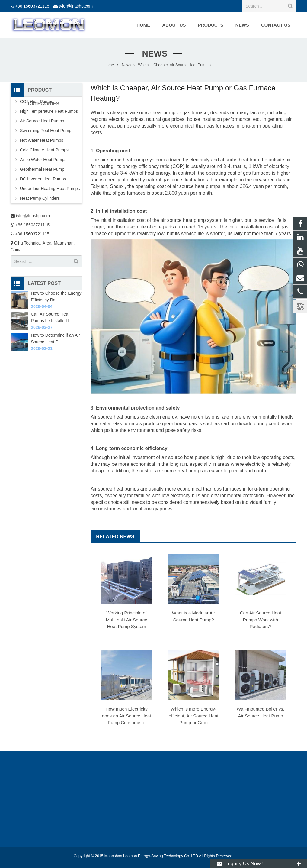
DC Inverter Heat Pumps (43, 179)
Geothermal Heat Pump (42, 169)
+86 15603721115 (32, 6)
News (154, 54)
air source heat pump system (131, 160)
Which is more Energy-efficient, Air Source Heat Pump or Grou (194, 716)
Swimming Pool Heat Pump (46, 131)
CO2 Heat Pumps (37, 102)
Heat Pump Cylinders (40, 198)
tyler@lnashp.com (76, 6)
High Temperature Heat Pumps (49, 111)
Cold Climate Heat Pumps (44, 150)
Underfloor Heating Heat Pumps (50, 189)
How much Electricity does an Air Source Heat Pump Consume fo (127, 716)
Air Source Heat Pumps (42, 121)
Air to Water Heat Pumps (43, 160)
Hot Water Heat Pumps (42, 140)
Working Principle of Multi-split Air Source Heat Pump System (127, 620)
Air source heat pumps (115, 489)
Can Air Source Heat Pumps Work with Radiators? (261, 620)
